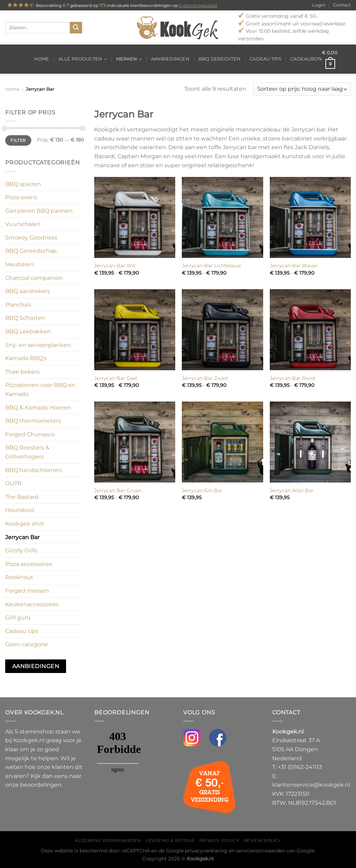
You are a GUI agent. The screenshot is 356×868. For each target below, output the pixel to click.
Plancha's (18, 305)
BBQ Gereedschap (31, 251)
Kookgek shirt (25, 524)
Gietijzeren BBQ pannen (39, 211)
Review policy (262, 840)
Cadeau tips (265, 59)
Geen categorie (27, 644)
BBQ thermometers (33, 421)
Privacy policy (219, 840)
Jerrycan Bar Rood (292, 378)
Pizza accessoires (29, 564)
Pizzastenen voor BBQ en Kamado (40, 390)
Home (42, 59)
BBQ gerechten (220, 59)
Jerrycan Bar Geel (116, 378)
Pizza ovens (21, 197)
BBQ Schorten (25, 318)
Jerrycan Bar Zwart (205, 378)
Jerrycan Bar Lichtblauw (211, 266)
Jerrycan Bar (22, 537)
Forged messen (27, 591)
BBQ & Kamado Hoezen (38, 408)
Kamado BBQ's (26, 358)
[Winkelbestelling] (302, 89)
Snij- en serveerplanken (38, 345)
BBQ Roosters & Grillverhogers (27, 452)
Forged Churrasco (30, 434)
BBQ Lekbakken (28, 331)
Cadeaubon (306, 59)
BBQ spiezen (23, 184)
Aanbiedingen (170, 59)
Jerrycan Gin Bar (202, 490)
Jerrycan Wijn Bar (292, 490)
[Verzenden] (76, 28)
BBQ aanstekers (28, 291)
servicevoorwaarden (261, 851)
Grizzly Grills (21, 550)
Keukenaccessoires (32, 604)
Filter (18, 140)
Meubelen (19, 264)
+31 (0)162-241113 (300, 767)
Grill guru (18, 618)
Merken (129, 59)
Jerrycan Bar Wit (115, 266)
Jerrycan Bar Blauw (294, 266)
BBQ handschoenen (34, 470)
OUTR (13, 483)
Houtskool (20, 510)
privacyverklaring (206, 851)
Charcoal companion (34, 278)
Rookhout (19, 577)
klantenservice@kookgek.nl (311, 785)
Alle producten (83, 59)
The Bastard (22, 497)
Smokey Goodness (31, 238)
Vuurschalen (23, 224)
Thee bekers (22, 372)
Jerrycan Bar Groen (118, 490)
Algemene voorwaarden (108, 840)
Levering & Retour (170, 840)
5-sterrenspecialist (198, 5)
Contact (342, 5)
